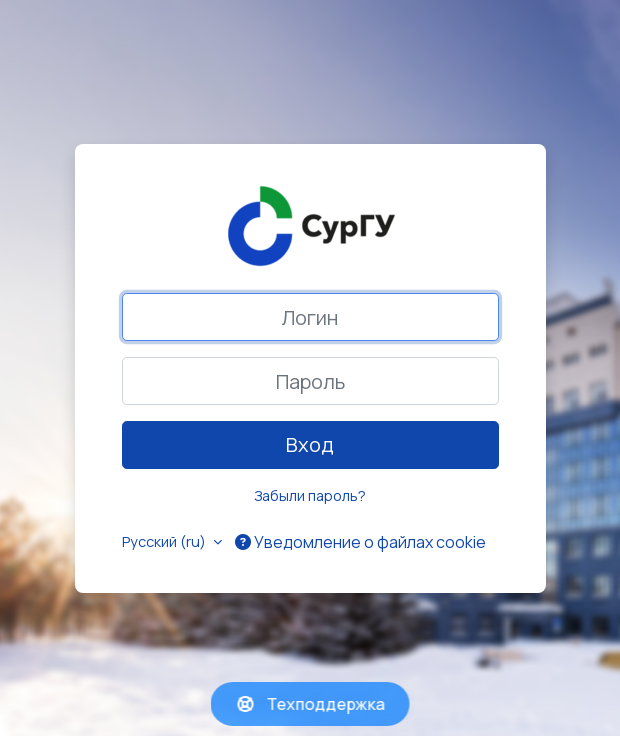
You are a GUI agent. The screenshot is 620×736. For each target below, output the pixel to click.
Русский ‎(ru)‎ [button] (165, 541)
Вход (310, 444)
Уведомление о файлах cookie (360, 542)
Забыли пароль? (310, 495)
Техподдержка (310, 704)
